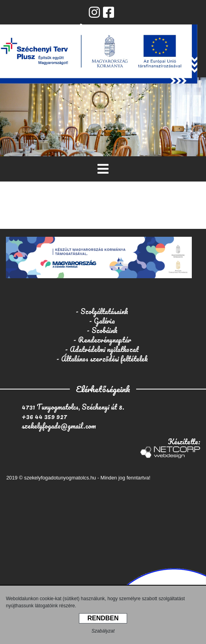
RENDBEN (103, 618)
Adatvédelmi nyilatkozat (104, 349)
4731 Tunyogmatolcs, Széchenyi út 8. (73, 407)
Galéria (104, 321)
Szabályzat (103, 631)
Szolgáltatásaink (104, 311)
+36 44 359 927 (44, 416)
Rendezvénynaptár (105, 340)
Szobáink (105, 330)
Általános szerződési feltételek (105, 359)
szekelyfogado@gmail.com (59, 426)
